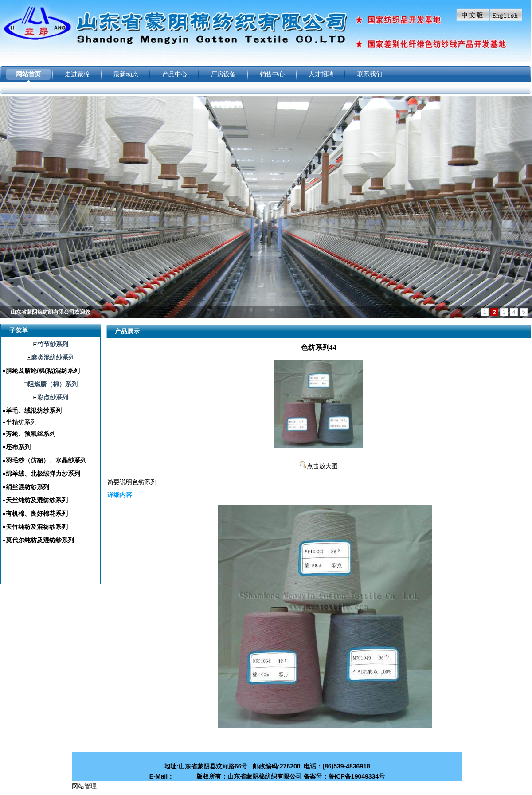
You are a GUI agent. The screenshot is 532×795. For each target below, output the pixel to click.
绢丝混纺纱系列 (27, 487)
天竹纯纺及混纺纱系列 (37, 527)
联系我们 (370, 74)
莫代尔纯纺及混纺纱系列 (40, 540)
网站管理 (84, 786)
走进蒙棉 (77, 74)
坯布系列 (18, 447)
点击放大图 (319, 466)
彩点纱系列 (53, 397)
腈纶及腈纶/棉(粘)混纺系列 (43, 371)
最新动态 (126, 74)
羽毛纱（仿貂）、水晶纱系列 (46, 460)
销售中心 (272, 74)
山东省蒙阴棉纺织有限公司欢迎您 (51, 312)
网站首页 (28, 74)
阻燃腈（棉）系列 (53, 384)
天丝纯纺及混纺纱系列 (37, 500)
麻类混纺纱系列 (53, 357)
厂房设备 (223, 74)
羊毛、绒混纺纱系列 (34, 411)
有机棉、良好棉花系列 (37, 513)
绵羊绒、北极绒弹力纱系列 (43, 474)
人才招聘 (321, 74)
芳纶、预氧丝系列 (31, 434)
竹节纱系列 (53, 344)
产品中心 (175, 74)
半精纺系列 (21, 422)
